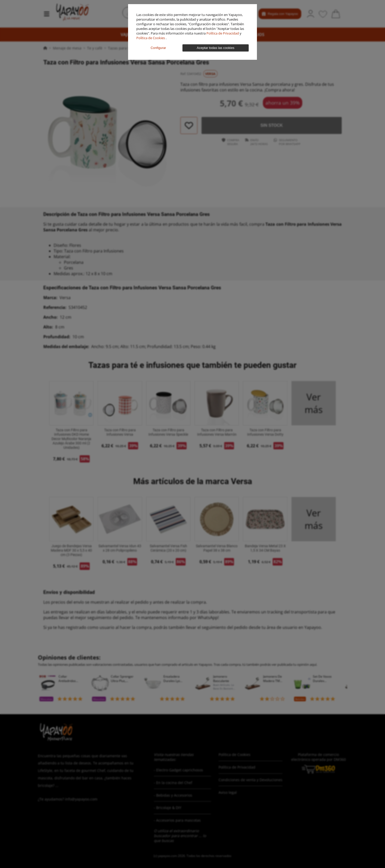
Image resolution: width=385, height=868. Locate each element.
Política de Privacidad (223, 33)
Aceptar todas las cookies (216, 48)
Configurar (158, 48)
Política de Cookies (151, 38)
